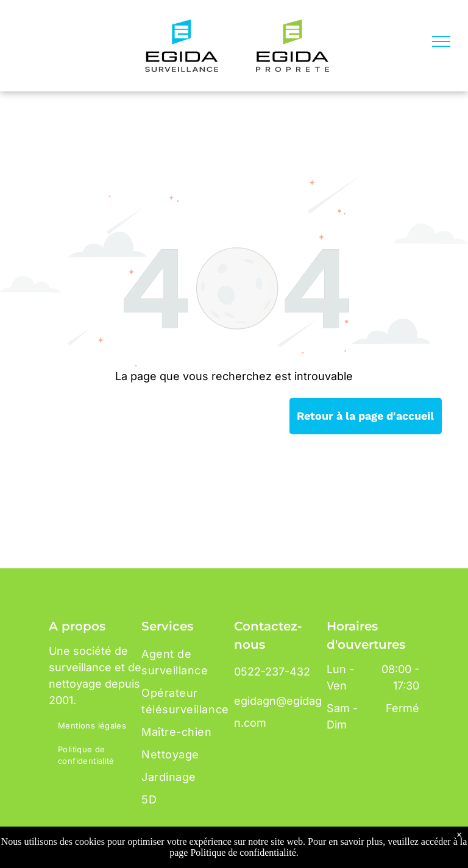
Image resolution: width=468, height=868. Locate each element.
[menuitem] (98, 726)
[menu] (441, 41)
